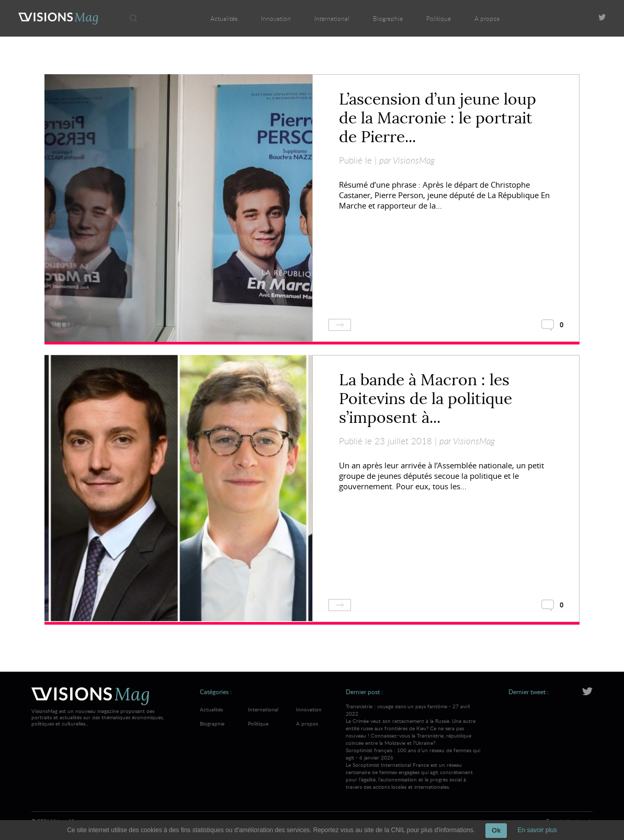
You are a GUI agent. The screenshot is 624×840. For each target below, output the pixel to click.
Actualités (224, 18)
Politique (439, 18)
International (332, 18)
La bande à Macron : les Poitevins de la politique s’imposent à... (426, 399)
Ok (496, 830)
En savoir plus (537, 830)
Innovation (276, 18)
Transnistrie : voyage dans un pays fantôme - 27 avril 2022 (413, 724)
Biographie (388, 18)
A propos (487, 18)
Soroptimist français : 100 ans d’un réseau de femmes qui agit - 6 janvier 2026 (413, 768)
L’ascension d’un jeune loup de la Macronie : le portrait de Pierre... (438, 118)
